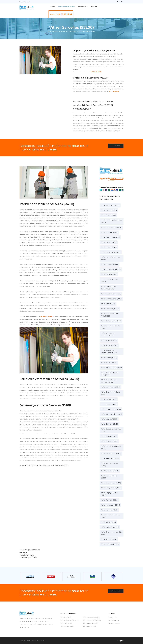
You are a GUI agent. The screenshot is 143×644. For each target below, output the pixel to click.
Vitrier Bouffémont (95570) (111, 483)
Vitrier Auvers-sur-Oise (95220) (109, 464)
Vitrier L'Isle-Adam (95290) (110, 387)
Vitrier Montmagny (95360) (111, 294)
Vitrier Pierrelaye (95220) (110, 458)
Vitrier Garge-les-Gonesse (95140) (110, 258)
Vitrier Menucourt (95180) (110, 505)
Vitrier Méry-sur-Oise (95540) (111, 414)
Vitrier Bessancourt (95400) (111, 453)
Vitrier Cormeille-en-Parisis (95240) (111, 221)
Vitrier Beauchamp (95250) (111, 409)
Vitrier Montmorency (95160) (111, 299)
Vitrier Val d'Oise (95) (89, 626)
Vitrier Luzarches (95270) (110, 527)
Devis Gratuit (83, 7)
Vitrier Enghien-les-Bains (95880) (110, 393)
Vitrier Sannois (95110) (109, 340)
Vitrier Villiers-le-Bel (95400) (111, 367)
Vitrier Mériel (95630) (108, 522)
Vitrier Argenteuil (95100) (110, 205)
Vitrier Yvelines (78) (66, 623)
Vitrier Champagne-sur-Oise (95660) (112, 533)
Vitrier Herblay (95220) (109, 274)
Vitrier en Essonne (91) (67, 626)
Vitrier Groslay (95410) (109, 436)
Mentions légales (114, 623)
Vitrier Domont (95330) (109, 232)
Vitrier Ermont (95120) (109, 247)
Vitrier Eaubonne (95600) (110, 237)
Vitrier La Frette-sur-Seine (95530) (111, 516)
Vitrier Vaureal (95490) (109, 363)
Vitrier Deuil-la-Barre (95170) (111, 227)
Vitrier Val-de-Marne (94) (91, 623)
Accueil (52, 7)
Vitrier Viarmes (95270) (109, 510)
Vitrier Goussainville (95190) (111, 269)
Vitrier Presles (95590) (109, 539)
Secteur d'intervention (66, 7)
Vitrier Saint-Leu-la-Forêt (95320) (110, 327)
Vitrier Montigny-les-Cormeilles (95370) (109, 288)
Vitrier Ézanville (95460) (109, 424)
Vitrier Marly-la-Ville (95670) (111, 488)
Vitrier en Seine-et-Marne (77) (70, 620)
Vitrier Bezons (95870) (109, 210)
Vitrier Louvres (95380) (109, 419)
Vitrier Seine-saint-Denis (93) (92, 620)
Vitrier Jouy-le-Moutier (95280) (109, 280)
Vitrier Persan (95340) (109, 404)
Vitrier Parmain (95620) (109, 500)
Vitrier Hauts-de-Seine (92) (91, 617)
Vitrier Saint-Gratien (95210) (111, 321)
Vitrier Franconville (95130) (111, 252)
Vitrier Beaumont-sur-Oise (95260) (111, 430)
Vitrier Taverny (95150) (109, 358)
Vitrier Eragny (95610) (109, 242)
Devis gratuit (112, 617)
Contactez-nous (113, 620)
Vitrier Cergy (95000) (108, 215)
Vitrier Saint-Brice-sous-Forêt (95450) (110, 374)
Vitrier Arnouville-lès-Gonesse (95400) (109, 381)
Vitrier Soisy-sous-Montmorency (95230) (109, 351)
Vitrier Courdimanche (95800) (109, 477)
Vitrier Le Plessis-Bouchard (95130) (111, 447)
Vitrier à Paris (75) (66, 617)
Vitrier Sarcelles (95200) (109, 345)
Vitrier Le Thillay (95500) (110, 544)
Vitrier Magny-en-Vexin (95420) (109, 494)
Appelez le (61, 14)
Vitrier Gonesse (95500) (109, 264)
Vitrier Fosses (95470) (109, 399)
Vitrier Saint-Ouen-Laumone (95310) (108, 334)
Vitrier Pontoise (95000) (110, 309)
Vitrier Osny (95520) (108, 304)
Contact (94, 7)
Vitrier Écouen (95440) (109, 441)
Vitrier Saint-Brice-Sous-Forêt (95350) (110, 315)
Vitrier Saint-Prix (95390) (110, 471)
